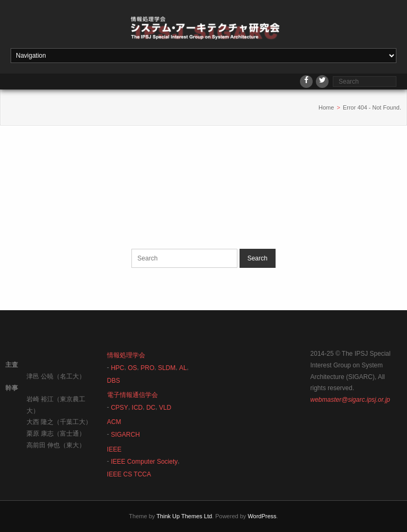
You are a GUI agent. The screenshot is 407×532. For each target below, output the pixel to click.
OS (132, 368)
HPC (117, 368)
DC (151, 408)
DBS (114, 381)
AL (183, 368)
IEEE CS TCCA (129, 474)
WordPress (262, 516)
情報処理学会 (126, 355)
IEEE (114, 449)
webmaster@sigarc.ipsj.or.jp (350, 400)
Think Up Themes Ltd (184, 516)
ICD (138, 408)
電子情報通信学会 (132, 395)
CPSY (120, 408)
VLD (165, 408)
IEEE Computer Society (144, 462)
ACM (114, 422)
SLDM (167, 368)
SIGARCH (125, 435)
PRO (147, 368)
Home (326, 107)
